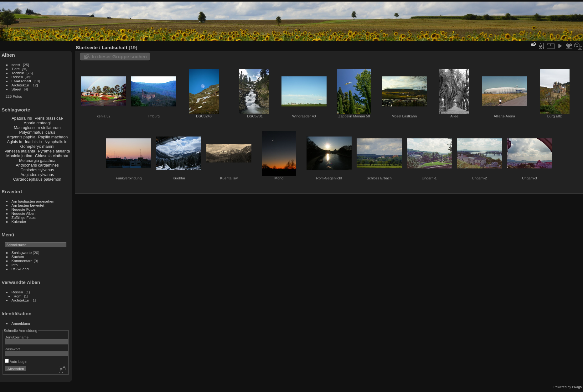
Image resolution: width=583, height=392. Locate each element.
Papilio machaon (53, 137)
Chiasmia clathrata (52, 156)
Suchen (18, 257)
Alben (8, 55)
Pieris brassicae (49, 118)
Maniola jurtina (19, 156)
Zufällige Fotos (24, 217)
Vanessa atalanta (20, 151)
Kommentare (22, 261)
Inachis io (33, 142)
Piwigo (577, 387)
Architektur (20, 85)
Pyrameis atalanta (54, 151)
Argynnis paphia (21, 137)
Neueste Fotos (24, 209)
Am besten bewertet (28, 205)
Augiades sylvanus (37, 175)
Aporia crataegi (37, 123)
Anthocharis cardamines (37, 165)
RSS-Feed (20, 269)
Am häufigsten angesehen (33, 201)
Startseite (87, 47)
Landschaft (21, 81)
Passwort (12, 349)
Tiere (16, 69)
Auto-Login (16, 361)
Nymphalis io (56, 142)
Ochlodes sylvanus (37, 170)
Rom (18, 296)
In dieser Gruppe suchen (119, 57)
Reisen (17, 77)
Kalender (19, 222)
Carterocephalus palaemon (37, 179)
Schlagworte (22, 253)
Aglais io (14, 142)
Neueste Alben (24, 213)
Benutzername (17, 337)
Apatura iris (22, 118)
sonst (16, 65)
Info (15, 265)
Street (16, 89)
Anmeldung (21, 323)
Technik (18, 73)
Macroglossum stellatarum (37, 128)
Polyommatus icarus (37, 132)
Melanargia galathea (37, 160)
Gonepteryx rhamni (37, 146)
